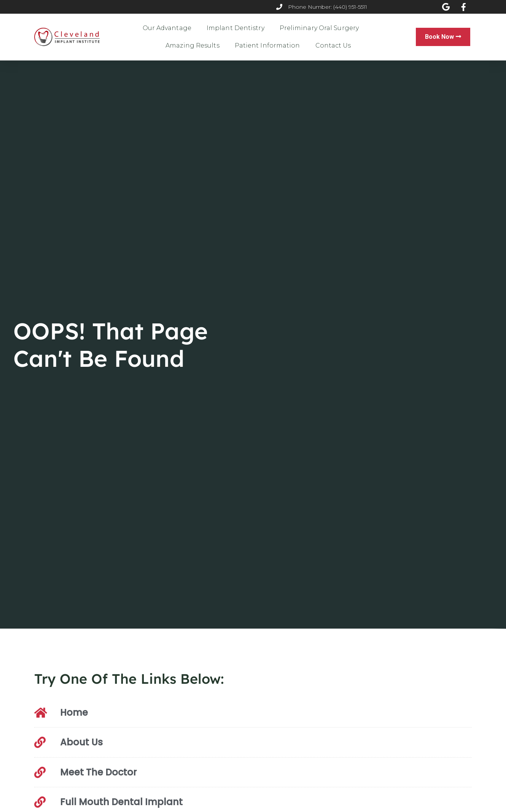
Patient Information (267, 45)
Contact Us (333, 45)
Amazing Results (193, 45)
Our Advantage (167, 28)
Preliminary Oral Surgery (319, 28)
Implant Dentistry (235, 28)
